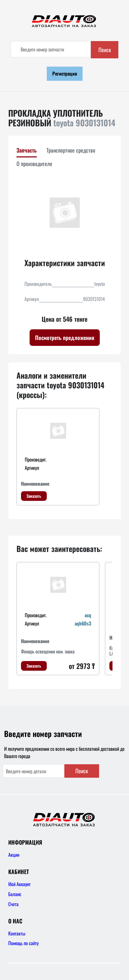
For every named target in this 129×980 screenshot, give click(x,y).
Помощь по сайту (23, 943)
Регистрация (65, 73)
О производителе (34, 164)
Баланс (15, 894)
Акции (14, 855)
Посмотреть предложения (65, 338)
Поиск (105, 50)
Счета (13, 904)
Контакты (17, 933)
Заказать (34, 496)
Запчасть (27, 150)
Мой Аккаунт (19, 884)
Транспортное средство (71, 150)
